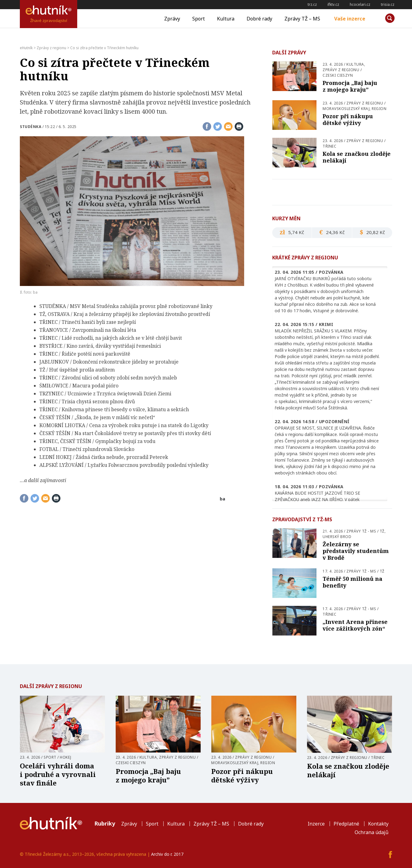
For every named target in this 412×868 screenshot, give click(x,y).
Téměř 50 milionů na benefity (352, 582)
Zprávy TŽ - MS (361, 531)
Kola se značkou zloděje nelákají (357, 157)
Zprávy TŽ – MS (302, 19)
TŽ (382, 531)
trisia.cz (388, 4)
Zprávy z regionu (341, 70)
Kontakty (378, 824)
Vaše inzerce (350, 19)
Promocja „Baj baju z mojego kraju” (350, 86)
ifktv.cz (333, 4)
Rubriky (105, 823)
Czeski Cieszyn (338, 75)
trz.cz (312, 4)
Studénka (31, 127)
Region (379, 109)
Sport (199, 19)
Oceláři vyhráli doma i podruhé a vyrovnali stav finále (58, 774)
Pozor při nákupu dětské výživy (348, 119)
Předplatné (346, 824)
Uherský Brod (337, 537)
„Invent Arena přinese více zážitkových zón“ (355, 625)
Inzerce (316, 824)
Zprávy (172, 19)
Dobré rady (259, 19)
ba (222, 499)
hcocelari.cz (360, 4)
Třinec (329, 146)
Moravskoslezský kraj (346, 109)
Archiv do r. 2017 (167, 854)
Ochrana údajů (372, 832)
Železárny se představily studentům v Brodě (356, 551)
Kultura (226, 19)
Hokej (66, 757)
